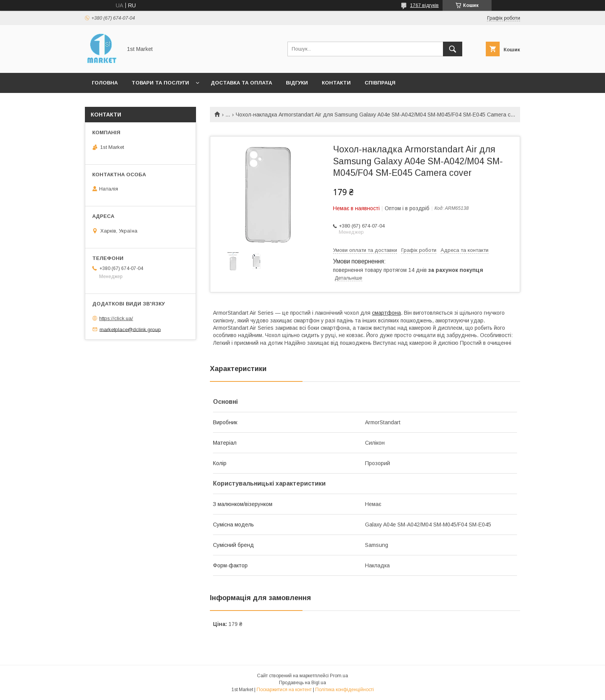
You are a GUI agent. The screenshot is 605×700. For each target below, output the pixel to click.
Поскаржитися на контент (284, 690)
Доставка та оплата (241, 83)
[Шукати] (453, 49)
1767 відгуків (424, 5)
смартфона (386, 313)
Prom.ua (339, 676)
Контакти (336, 83)
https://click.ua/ (116, 318)
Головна (105, 83)
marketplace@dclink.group (130, 329)
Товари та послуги (160, 83)
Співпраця (380, 83)
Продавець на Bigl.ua (302, 683)
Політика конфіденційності (345, 690)
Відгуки (297, 83)
